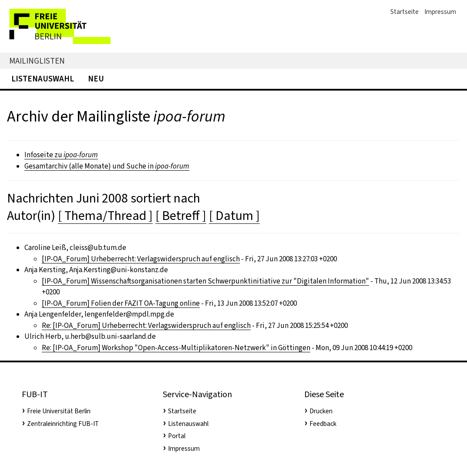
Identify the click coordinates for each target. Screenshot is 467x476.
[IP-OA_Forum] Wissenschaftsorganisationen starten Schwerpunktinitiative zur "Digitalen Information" (205, 281)
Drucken (321, 411)
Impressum (440, 12)
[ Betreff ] (181, 216)
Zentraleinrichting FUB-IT (63, 424)
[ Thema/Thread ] (105, 216)
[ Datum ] (234, 216)
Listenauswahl (43, 79)
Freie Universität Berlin (59, 411)
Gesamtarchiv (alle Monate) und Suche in (107, 166)
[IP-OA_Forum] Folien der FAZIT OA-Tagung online (121, 303)
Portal (177, 436)
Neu (96, 79)
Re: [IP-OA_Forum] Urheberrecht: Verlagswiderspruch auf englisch (146, 326)
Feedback (323, 424)
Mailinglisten (37, 61)
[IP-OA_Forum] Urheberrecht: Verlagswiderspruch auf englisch (141, 259)
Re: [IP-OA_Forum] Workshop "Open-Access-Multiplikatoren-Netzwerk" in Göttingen (176, 348)
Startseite (405, 12)
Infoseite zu (61, 155)
